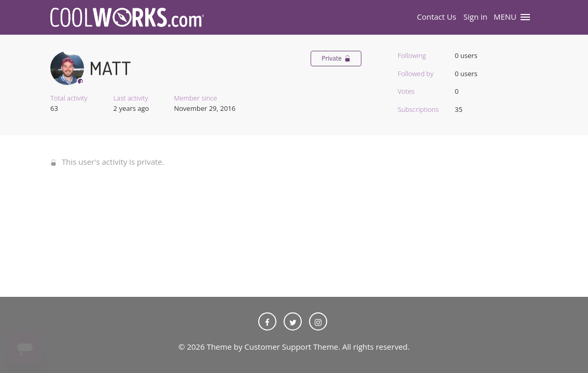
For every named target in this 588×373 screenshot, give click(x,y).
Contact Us (437, 17)
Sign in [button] (475, 17)
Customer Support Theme (291, 347)
